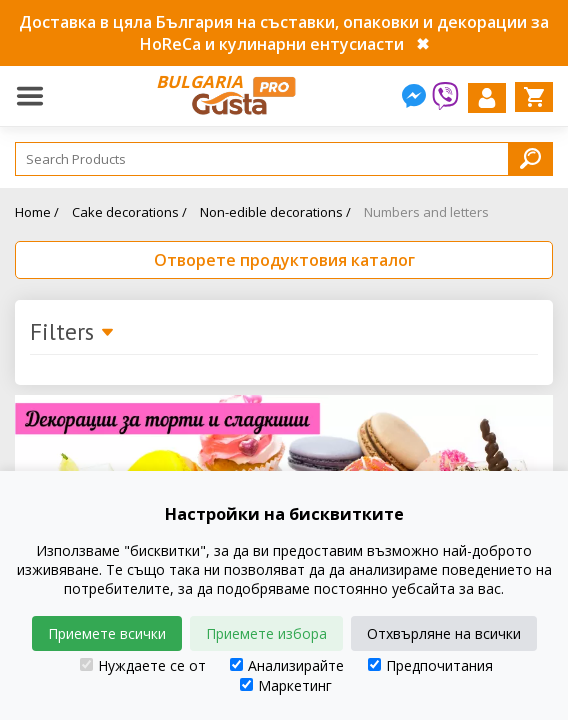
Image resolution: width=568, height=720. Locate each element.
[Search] (284, 159)
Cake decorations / (129, 212)
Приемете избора (266, 633)
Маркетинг (286, 685)
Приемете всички (107, 633)
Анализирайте (287, 665)
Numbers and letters (426, 212)
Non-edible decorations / (275, 212)
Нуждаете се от (143, 665)
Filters (72, 333)
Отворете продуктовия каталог (284, 260)
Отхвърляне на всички (444, 633)
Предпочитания (430, 665)
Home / (37, 212)
